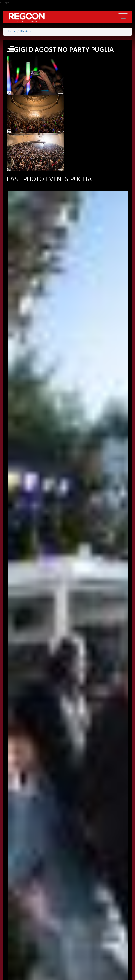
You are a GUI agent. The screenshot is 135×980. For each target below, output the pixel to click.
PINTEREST (73, 900)
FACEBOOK (31, 900)
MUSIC (85, 932)
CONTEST (29, 939)
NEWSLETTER (64, 887)
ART (34, 932)
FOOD (101, 932)
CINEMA (67, 932)
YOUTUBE (95, 900)
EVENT (43, 912)
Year (67, 398)
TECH (116, 932)
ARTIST (82, 912)
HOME (26, 912)
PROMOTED (102, 912)
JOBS (44, 887)
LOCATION (62, 912)
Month (67, 381)
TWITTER (52, 900)
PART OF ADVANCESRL (67, 961)
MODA (49, 932)
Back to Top (17, 977)
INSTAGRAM (118, 900)
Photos (26, 32)
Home (11, 32)
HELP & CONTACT (68, 966)
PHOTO (12, 920)
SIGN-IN (28, 887)
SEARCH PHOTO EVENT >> (67, 455)
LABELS (123, 912)
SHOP (11, 939)
